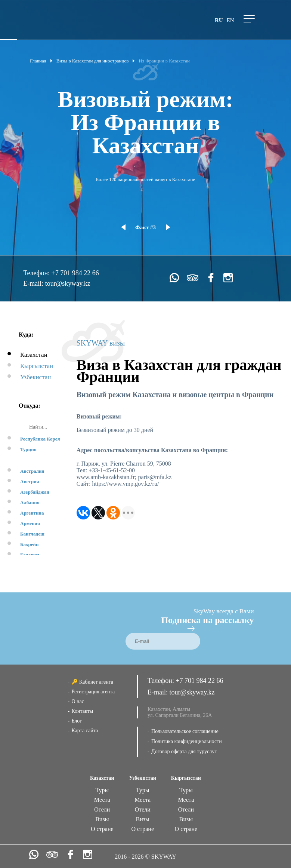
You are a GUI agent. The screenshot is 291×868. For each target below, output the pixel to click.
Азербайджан (35, 492)
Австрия (30, 481)
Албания (30, 502)
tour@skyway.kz (68, 283)
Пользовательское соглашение (185, 731)
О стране (102, 829)
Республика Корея (40, 439)
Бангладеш (32, 534)
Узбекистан (35, 377)
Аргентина (32, 513)
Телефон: (37, 273)
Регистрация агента (93, 692)
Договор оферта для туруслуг (184, 752)
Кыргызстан (37, 366)
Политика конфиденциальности (187, 741)
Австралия (32, 471)
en (230, 20)
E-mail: (34, 283)
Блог (77, 721)
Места (102, 800)
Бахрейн (30, 544)
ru (219, 20)
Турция (28, 449)
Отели (102, 809)
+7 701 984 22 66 (75, 273)
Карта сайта (85, 731)
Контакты (82, 711)
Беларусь (30, 555)
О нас (78, 701)
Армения (30, 523)
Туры (102, 790)
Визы (102, 819)
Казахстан (34, 355)
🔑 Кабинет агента (92, 682)
